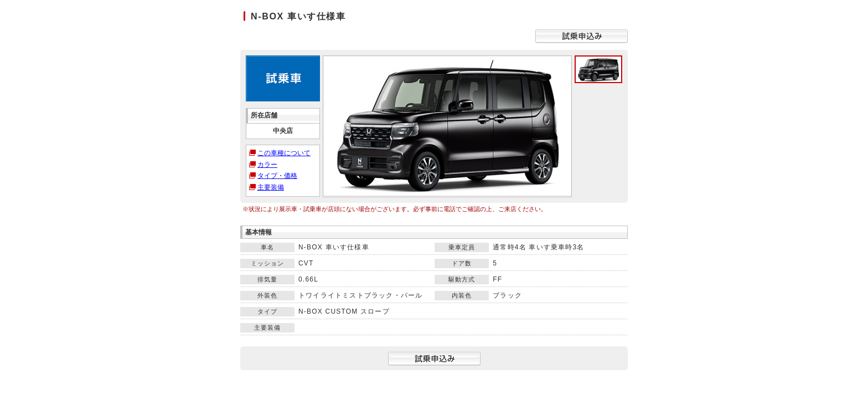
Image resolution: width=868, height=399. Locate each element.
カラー (267, 165)
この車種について (284, 153)
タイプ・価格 (277, 176)
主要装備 (271, 187)
